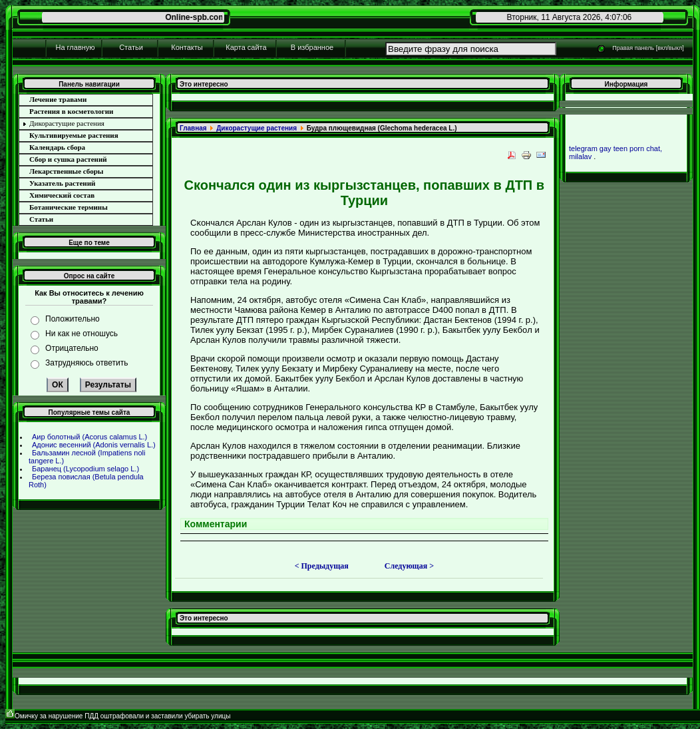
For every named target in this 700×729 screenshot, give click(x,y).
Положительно (73, 319)
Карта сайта (246, 47)
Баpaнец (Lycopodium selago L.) (86, 469)
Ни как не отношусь (82, 334)
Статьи (131, 47)
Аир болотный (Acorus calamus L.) (89, 437)
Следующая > (409, 566)
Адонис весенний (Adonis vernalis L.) (94, 445)
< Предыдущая (322, 566)
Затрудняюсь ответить (87, 363)
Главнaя (193, 128)
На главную (75, 47)
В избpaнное (312, 47)
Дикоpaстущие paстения (257, 128)
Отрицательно (72, 348)
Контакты (187, 47)
